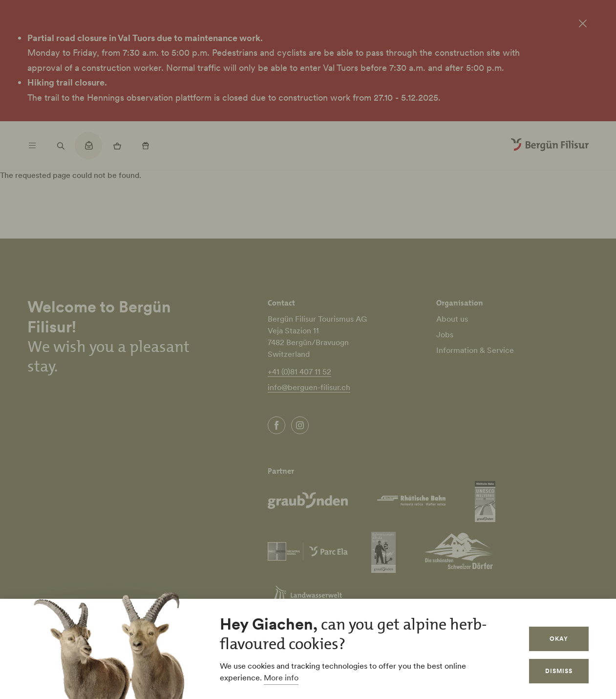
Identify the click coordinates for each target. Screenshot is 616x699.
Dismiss (559, 671)
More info (281, 677)
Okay (559, 639)
